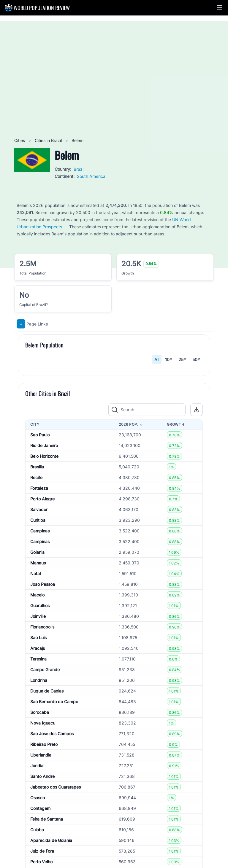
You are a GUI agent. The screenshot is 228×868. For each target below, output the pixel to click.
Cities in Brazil (49, 140)
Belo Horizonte (44, 579)
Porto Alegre (42, 622)
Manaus (38, 686)
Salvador (39, 633)
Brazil (79, 169)
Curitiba (38, 643)
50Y (196, 359)
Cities (20, 140)
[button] (220, 8)
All (157, 359)
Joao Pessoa (43, 707)
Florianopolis (42, 750)
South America (91, 176)
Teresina (38, 782)
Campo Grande (45, 793)
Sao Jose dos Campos (52, 857)
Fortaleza (39, 611)
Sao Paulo (40, 558)
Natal (35, 697)
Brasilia (37, 590)
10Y (169, 359)
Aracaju (38, 772)
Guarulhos (40, 729)
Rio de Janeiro (44, 569)
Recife (36, 601)
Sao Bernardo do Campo (54, 825)
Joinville (38, 739)
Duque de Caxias (47, 814)
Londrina (39, 804)
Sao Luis (38, 761)
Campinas (40, 654)
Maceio (37, 718)
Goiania (37, 675)
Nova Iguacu (43, 846)
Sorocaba (40, 836)
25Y (182, 359)
